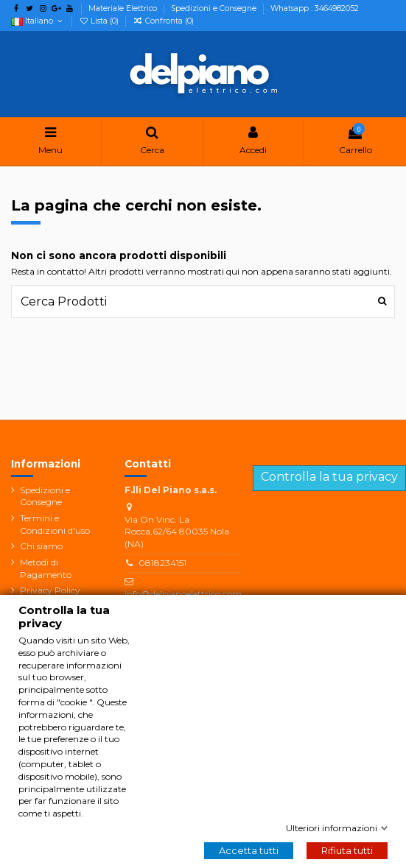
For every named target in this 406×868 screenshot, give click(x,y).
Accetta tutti (249, 850)
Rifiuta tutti (347, 850)
